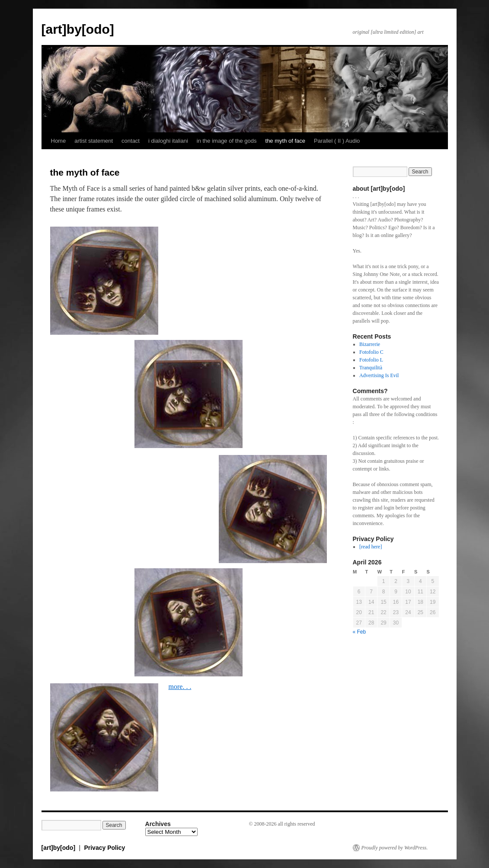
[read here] (371, 547)
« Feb (360, 632)
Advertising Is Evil (379, 375)
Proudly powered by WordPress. (395, 848)
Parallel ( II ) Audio (337, 141)
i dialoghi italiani (168, 141)
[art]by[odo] (78, 29)
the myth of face (286, 141)
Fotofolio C (371, 352)
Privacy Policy (104, 848)
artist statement (94, 141)
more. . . (180, 687)
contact (131, 141)
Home (59, 141)
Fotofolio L (371, 360)
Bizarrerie (370, 344)
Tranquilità (371, 368)
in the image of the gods (227, 141)
